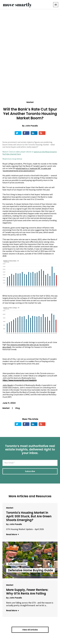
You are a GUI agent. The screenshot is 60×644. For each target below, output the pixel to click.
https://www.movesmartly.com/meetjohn (20, 380)
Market (30, 102)
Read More (12, 534)
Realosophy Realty (33, 385)
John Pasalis (31, 126)
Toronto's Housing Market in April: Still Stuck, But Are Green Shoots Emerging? (29, 516)
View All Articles (30, 630)
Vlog (17, 408)
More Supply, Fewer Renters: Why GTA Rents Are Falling (27, 592)
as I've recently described (26, 346)
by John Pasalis (14, 524)
